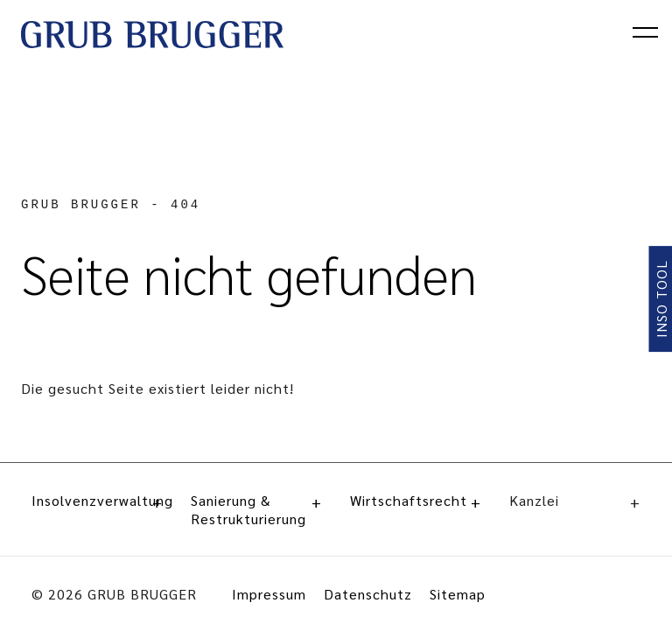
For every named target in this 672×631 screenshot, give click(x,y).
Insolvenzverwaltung (97, 500)
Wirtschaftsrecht (416, 500)
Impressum (269, 594)
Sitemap (458, 594)
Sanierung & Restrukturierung (256, 509)
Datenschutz (368, 594)
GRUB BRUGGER (81, 205)
